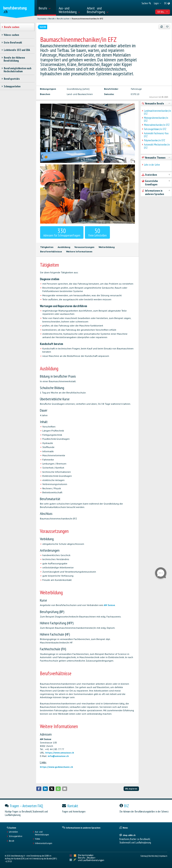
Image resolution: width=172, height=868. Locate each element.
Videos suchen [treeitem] (11, 35)
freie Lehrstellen (97, 232)
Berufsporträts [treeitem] (12, 79)
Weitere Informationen (79, 251)
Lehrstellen (13, 832)
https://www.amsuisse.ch (60, 753)
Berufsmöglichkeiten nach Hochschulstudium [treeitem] (17, 70)
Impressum (163, 856)
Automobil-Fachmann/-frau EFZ (156, 135)
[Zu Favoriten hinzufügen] (167, 27)
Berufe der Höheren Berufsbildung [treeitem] (14, 59)
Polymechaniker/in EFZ (155, 140)
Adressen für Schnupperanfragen (62, 232)
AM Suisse (109, 605)
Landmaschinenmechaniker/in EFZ (157, 112)
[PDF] (162, 27)
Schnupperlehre (16, 836)
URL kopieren (131, 789)
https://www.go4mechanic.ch (56, 767)
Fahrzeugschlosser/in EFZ (155, 129)
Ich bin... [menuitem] (163, 12)
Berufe (51, 19)
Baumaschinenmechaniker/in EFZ (88, 19)
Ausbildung (64, 247)
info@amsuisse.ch (58, 756)
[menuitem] (47, 8)
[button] (39, 789)
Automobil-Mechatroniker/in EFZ (157, 146)
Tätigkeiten (47, 247)
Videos (37, 839)
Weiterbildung (107, 247)
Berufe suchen (63, 19)
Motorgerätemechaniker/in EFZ (156, 119)
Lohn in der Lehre (152, 165)
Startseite (42, 19)
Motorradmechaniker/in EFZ (157, 125)
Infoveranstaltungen (44, 843)
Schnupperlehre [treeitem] (12, 86)
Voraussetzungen (84, 247)
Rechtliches (153, 856)
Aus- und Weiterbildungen (42, 833)
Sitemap (144, 856)
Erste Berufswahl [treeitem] (13, 43)
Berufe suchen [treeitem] (11, 27)
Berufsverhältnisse (51, 251)
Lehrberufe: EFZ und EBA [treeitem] (17, 50)
